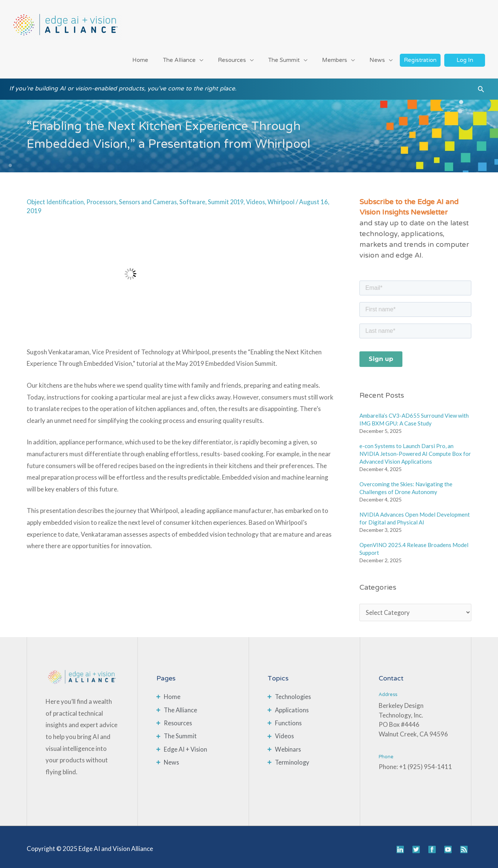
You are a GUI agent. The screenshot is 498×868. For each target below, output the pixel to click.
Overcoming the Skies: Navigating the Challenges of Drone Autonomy (406, 483)
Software (197, 197)
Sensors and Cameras (151, 197)
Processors (103, 197)
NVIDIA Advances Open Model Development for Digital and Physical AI (415, 514)
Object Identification (55, 197)
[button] (481, 87)
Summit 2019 (231, 197)
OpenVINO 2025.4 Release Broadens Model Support (414, 544)
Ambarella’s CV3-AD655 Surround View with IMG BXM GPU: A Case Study (414, 415)
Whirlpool (288, 197)
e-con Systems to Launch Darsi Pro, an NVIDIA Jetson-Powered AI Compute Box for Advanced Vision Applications (415, 449)
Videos (262, 197)
